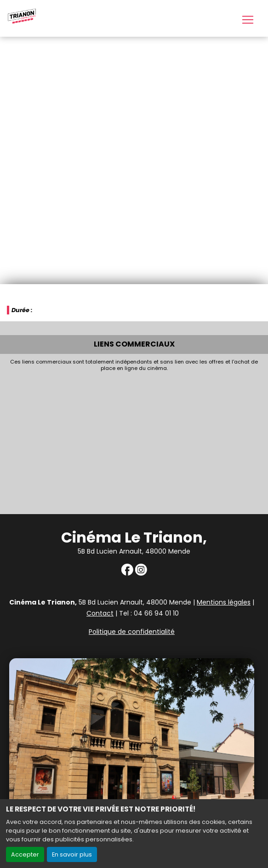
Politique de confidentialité (132, 632)
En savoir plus (72, 854)
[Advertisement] (134, 440)
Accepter (25, 854)
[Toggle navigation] (248, 20)
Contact (100, 613)
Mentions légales (224, 602)
